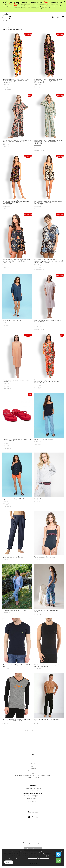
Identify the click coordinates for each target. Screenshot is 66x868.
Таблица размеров (33, 778)
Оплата (33, 766)
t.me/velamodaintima (36, 793)
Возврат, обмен (33, 771)
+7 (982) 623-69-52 (37, 796)
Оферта (33, 773)
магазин (4, 27)
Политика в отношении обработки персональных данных (33, 775)
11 (41, 730)
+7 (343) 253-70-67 (35, 799)
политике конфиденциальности (39, 858)
